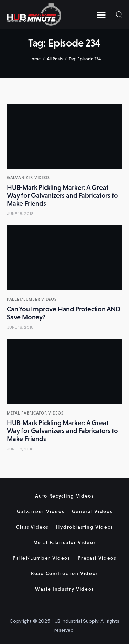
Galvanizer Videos (28, 178)
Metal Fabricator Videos (35, 413)
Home (34, 59)
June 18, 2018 (20, 214)
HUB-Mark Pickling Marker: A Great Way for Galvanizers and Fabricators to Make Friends (62, 195)
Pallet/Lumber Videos (32, 299)
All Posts (55, 59)
